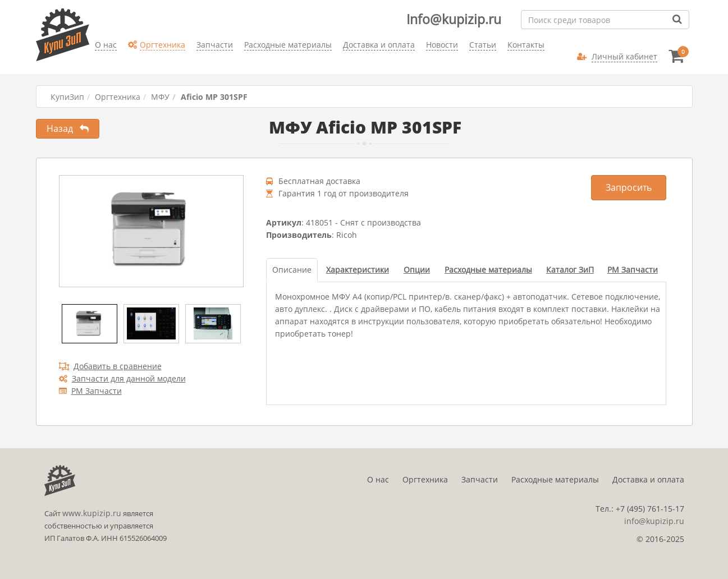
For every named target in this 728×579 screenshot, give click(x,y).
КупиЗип (67, 97)
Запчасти (480, 479)
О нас (378, 479)
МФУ (160, 97)
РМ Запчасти (90, 391)
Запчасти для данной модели (122, 378)
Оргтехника (118, 97)
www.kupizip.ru (92, 513)
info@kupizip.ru (654, 521)
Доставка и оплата (648, 479)
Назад (68, 128)
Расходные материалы (555, 479)
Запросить (629, 187)
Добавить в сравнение (110, 366)
